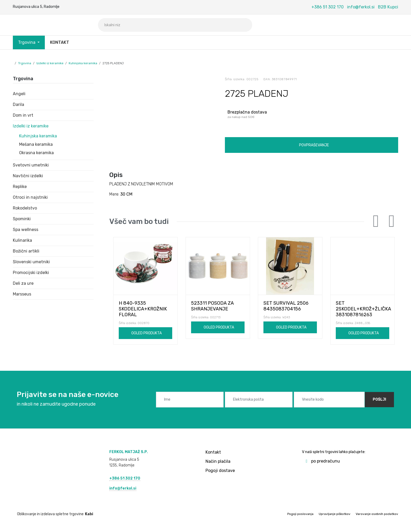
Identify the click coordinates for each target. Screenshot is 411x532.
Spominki (22, 219)
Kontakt (60, 42)
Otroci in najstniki (30, 197)
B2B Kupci (388, 7)
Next (392, 221)
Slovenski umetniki (31, 262)
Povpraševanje (314, 145)
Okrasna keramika (36, 153)
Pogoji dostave (220, 471)
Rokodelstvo (25, 208)
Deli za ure (23, 283)
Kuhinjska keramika (83, 63)
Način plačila (218, 461)
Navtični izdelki (28, 176)
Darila (18, 104)
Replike (20, 187)
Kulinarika (22, 240)
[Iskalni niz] (175, 25)
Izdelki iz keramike (50, 63)
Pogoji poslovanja (300, 514)
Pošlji (379, 399)
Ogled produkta (147, 333)
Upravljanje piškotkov (335, 514)
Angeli (19, 94)
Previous (376, 221)
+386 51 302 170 (328, 7)
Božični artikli (26, 251)
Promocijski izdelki (31, 273)
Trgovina (27, 42)
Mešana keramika (36, 144)
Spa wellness (26, 230)
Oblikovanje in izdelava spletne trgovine (53, 514)
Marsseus (22, 294)
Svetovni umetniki (31, 165)
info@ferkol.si (361, 7)
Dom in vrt (23, 115)
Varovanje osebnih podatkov (377, 514)
